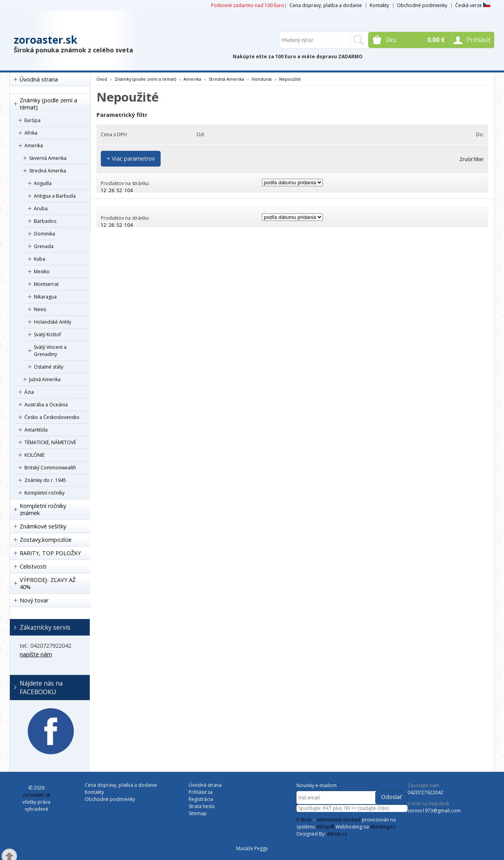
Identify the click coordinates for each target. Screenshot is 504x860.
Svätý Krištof (47, 335)
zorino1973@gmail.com (434, 811)
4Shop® (325, 827)
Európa (32, 120)
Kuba (40, 259)
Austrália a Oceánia (46, 405)
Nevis (40, 309)
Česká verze (473, 5)
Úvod (102, 79)
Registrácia (201, 799)
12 (104, 190)
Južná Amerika (45, 379)
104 (129, 190)
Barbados (45, 221)
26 (111, 190)
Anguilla (43, 183)
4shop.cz (337, 834)
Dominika (44, 234)
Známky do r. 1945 (45, 480)
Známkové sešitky (43, 526)
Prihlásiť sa (201, 792)
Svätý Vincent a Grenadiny (50, 351)
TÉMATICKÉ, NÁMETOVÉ (50, 442)
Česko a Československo (52, 417)
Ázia (29, 392)
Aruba (41, 209)
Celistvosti (33, 566)
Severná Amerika (48, 158)
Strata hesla (202, 806)
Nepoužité (290, 79)
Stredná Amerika (48, 171)
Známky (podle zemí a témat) (48, 104)
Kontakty (379, 5)
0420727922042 (425, 792)
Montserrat (46, 284)
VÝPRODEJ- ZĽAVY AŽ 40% (48, 583)
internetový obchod (339, 820)
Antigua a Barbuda (55, 196)
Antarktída (36, 430)
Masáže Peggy (252, 848)
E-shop (304, 820)
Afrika (31, 133)
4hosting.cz (383, 827)
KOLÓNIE (34, 455)
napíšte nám (36, 654)
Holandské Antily (53, 322)
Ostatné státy (49, 367)
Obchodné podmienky (422, 5)
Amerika (34, 145)
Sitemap (198, 813)
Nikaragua (45, 297)
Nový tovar (34, 600)
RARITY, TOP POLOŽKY (50, 553)
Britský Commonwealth (50, 468)
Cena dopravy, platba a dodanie (326, 5)
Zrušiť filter (472, 159)
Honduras (262, 79)
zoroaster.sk (45, 40)
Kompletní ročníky (44, 493)
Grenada (44, 246)
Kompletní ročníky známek (43, 509)
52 (119, 190)
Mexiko (42, 272)
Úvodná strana (39, 79)
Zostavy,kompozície (46, 540)
